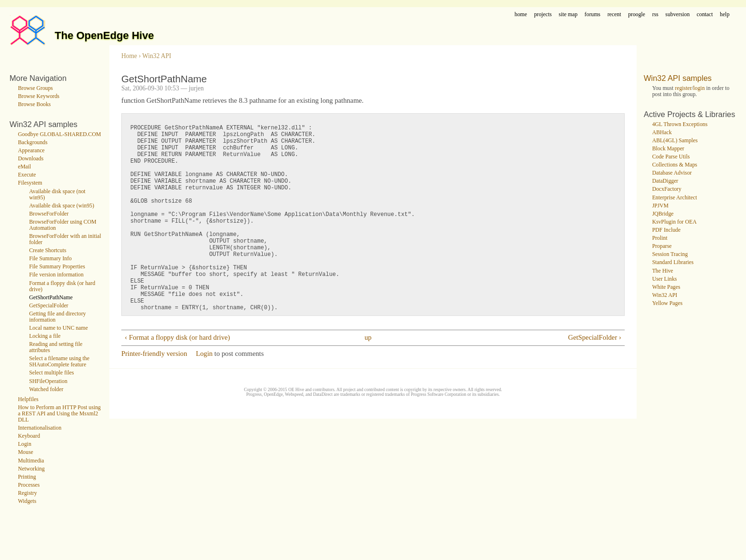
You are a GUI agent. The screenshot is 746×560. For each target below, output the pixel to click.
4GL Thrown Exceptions (680, 124)
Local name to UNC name (59, 328)
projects (543, 15)
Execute (27, 175)
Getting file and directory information (57, 317)
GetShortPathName (51, 298)
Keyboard (29, 436)
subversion (678, 15)
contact (705, 15)
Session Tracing (670, 254)
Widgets (27, 501)
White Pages (666, 287)
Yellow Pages (667, 303)
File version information (56, 275)
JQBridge (663, 214)
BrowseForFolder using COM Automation (63, 225)
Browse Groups (36, 88)
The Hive (663, 271)
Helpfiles (28, 399)
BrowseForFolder (49, 214)
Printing (27, 477)
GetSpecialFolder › (595, 379)
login (699, 88)
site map (568, 15)
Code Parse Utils (671, 157)
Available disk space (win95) (62, 206)
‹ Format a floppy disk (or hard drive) (177, 379)
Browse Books (34, 104)
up (368, 379)
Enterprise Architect (675, 198)
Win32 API (157, 56)
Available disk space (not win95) (57, 195)
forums (593, 15)
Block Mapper (668, 149)
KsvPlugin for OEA (674, 222)
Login (25, 444)
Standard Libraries (673, 262)
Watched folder (46, 389)
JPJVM (661, 206)
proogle (637, 15)
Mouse (26, 452)
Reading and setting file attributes (56, 347)
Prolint (660, 238)
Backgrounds (33, 142)
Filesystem (30, 183)
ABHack (662, 133)
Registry (28, 493)
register (683, 88)
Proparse (662, 246)
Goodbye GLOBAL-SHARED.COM (60, 134)
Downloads (31, 159)
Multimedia (31, 461)
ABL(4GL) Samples (675, 141)
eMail (25, 167)
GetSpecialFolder (49, 306)
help (725, 15)
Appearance (31, 151)
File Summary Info (50, 259)
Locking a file (45, 336)
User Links (665, 279)
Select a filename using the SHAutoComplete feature (59, 362)
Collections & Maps (675, 165)
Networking (31, 469)
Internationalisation (40, 428)
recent (614, 15)
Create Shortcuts (48, 251)
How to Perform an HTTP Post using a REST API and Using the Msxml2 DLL (59, 414)
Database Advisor (672, 173)
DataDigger (665, 181)
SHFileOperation (48, 381)
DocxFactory (667, 189)
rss (655, 15)
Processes (29, 485)
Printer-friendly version (154, 395)
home (521, 15)
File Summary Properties (57, 267)
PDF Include (667, 230)
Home (129, 56)
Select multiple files (51, 373)
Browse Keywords (39, 96)
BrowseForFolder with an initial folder (65, 239)
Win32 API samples (678, 78)
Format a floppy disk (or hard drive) (62, 286)
